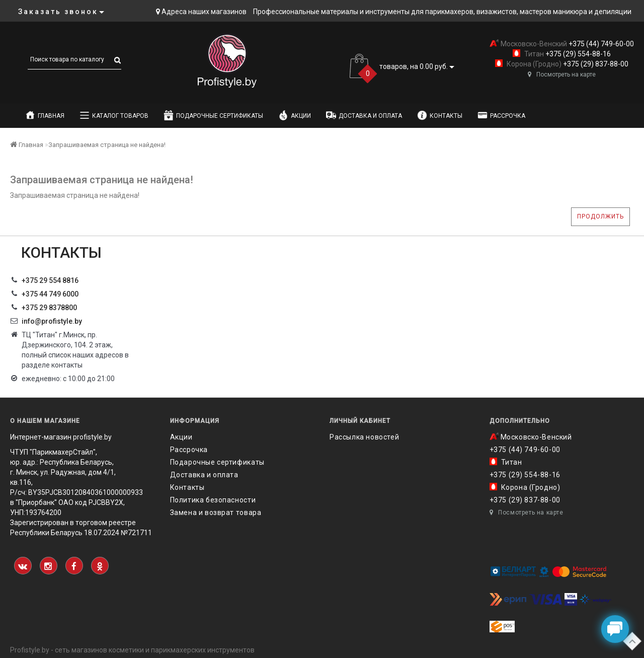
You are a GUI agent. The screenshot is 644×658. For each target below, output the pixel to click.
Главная (45, 115)
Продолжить (600, 216)
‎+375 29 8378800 (49, 308)
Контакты (440, 115)
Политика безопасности (213, 500)
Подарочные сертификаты (213, 115)
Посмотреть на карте (562, 75)
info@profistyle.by (52, 321)
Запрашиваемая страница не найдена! (107, 145)
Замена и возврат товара (216, 513)
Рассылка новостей (364, 437)
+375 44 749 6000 (50, 294)
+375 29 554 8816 (50, 280)
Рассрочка (501, 115)
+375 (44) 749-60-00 (600, 44)
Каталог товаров (114, 115)
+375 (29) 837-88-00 (595, 64)
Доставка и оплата (364, 115)
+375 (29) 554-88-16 (577, 54)
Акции (295, 115)
